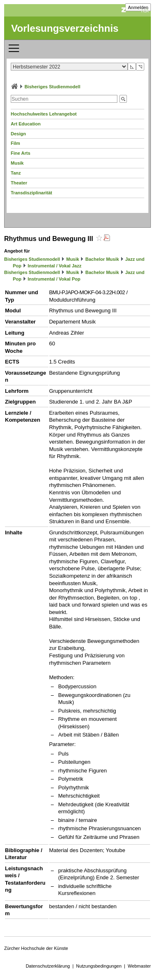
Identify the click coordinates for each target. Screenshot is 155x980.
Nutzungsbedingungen (99, 966)
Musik (17, 163)
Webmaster (139, 966)
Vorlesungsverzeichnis (65, 28)
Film (15, 143)
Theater (19, 183)
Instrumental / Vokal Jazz (55, 266)
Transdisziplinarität (31, 193)
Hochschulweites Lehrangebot (44, 114)
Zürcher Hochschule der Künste (36, 948)
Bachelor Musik (102, 259)
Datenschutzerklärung (48, 966)
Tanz (16, 173)
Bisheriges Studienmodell (52, 87)
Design (18, 134)
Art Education (26, 124)
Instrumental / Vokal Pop (54, 279)
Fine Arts (20, 153)
